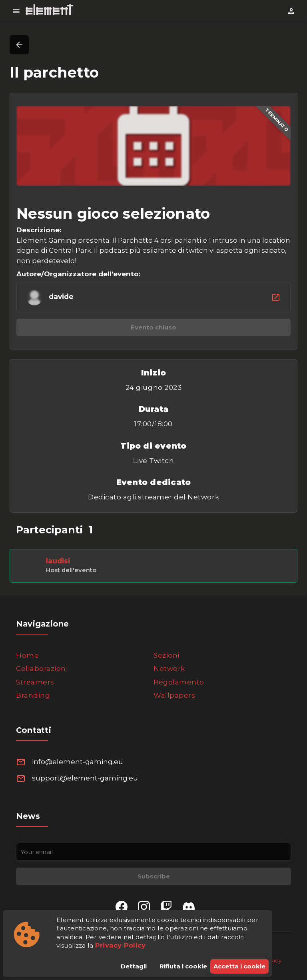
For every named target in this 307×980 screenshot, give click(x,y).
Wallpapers (174, 695)
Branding (33, 695)
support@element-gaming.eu (85, 778)
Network (169, 669)
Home (27, 655)
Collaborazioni (42, 669)
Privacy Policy (121, 945)
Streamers (35, 682)
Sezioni (166, 655)
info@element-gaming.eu (78, 762)
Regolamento (179, 682)
